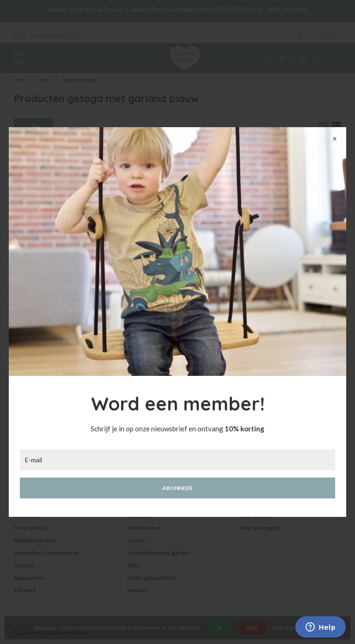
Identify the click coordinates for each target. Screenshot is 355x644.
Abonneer (177, 488)
